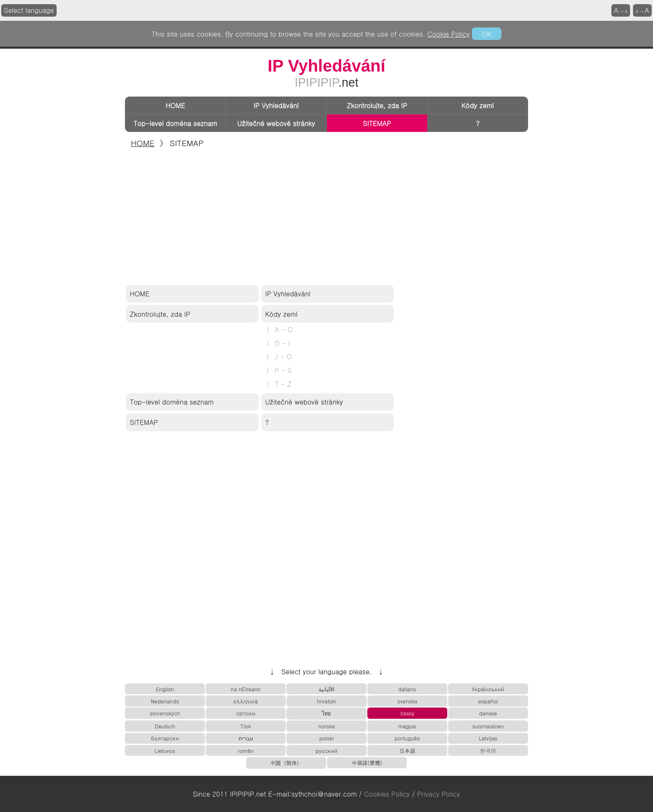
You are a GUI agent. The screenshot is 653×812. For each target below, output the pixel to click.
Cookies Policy (387, 794)
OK (486, 34)
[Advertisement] (326, 217)
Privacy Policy (439, 794)
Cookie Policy (449, 34)
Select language (29, 10)
